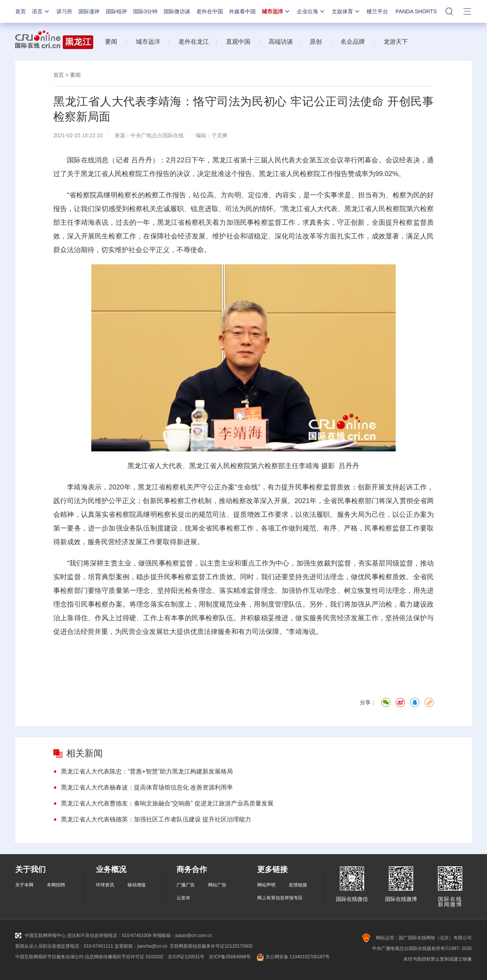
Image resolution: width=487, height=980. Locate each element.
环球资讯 (105, 885)
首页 (21, 11)
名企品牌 (353, 42)
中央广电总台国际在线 (157, 135)
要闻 (111, 42)
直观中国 (238, 42)
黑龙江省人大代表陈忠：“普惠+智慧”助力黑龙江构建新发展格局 (147, 771)
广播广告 (186, 885)
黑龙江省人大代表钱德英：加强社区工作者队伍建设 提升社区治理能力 (156, 819)
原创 (316, 42)
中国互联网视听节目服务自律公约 (49, 957)
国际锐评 (116, 11)
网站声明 (266, 885)
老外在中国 (210, 11)
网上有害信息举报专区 (280, 898)
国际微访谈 (177, 11)
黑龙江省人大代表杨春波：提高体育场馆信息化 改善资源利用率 (147, 787)
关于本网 (24, 885)
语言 (41, 11)
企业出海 (311, 11)
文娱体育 (346, 11)
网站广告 (217, 885)
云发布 (183, 898)
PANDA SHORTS (416, 11)
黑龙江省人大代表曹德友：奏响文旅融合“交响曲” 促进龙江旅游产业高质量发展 (167, 803)
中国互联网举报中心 (41, 936)
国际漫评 (89, 11)
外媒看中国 (242, 11)
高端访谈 (281, 42)
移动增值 (137, 885)
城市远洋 (276, 11)
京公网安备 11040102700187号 (292, 957)
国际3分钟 (145, 11)
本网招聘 (56, 885)
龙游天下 (396, 42)
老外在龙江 (194, 42)
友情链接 (298, 885)
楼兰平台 (377, 11)
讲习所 (64, 11)
